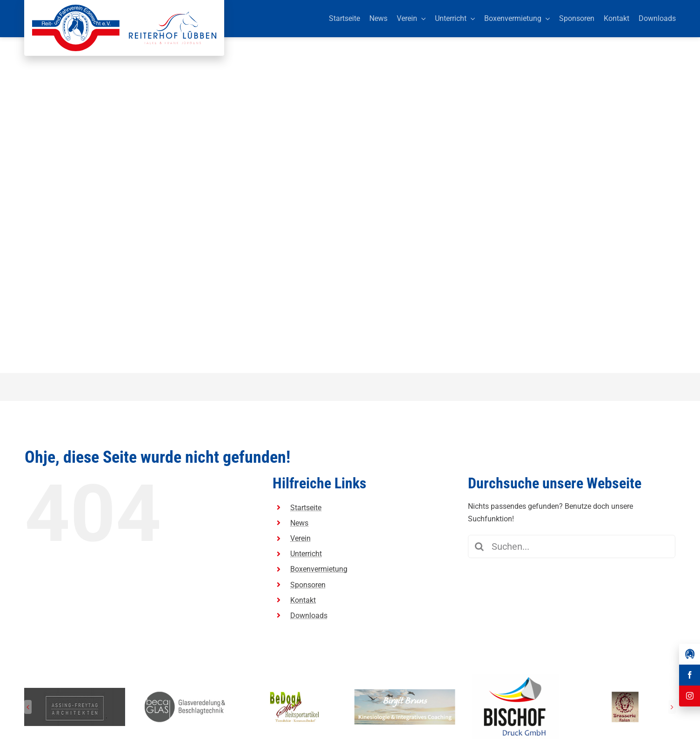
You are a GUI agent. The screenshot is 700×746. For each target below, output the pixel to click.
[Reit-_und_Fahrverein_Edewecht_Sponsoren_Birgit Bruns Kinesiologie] (405, 693)
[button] (28, 707)
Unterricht (306, 554)
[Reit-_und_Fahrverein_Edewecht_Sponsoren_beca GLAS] (185, 693)
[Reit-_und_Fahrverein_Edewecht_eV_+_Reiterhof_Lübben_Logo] (124, 8)
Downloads (309, 616)
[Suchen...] (572, 546)
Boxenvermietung (319, 569)
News (299, 523)
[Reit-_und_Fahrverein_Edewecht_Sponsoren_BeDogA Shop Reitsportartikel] (295, 693)
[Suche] (480, 546)
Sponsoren (308, 585)
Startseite (306, 508)
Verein (300, 538)
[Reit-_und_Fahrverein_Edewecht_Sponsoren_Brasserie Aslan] (625, 693)
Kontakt (303, 600)
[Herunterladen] (515, 678)
